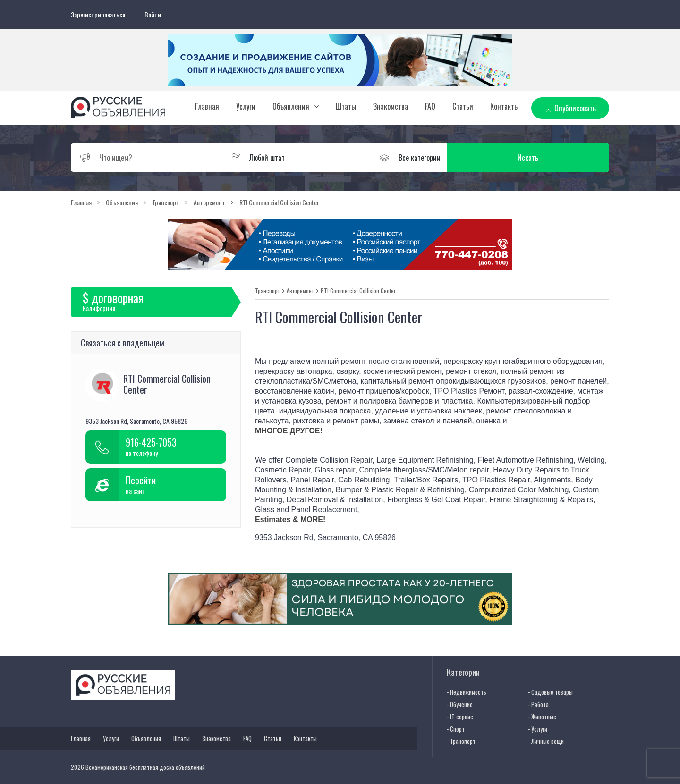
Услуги (246, 106)
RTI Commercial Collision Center (358, 291)
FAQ (430, 106)
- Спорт (456, 729)
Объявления (291, 106)
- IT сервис (460, 717)
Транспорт (267, 291)
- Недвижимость (467, 692)
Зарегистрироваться (98, 15)
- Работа (538, 704)
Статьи (463, 106)
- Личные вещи (546, 741)
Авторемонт (300, 291)
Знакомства (391, 106)
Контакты (505, 106)
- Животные (542, 717)
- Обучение (460, 704)
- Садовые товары (550, 692)
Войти (153, 15)
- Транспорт (461, 741)
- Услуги (538, 729)
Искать (564, 158)
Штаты (346, 106)
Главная (207, 106)
